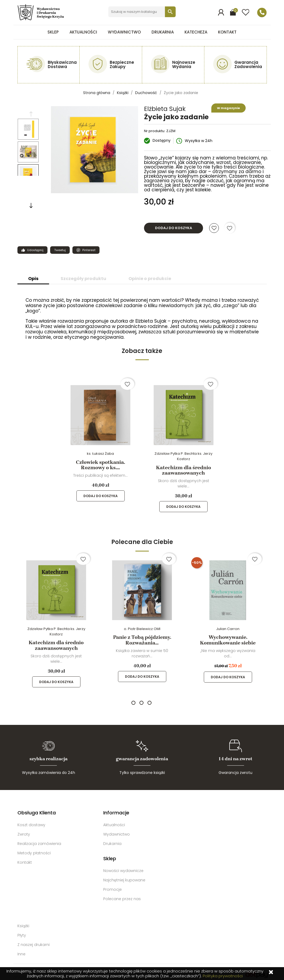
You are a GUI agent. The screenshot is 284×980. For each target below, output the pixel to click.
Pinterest (84, 250)
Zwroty (24, 829)
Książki (23, 921)
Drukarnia (163, 32)
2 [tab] (141, 697)
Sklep (53, 32)
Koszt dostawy (31, 819)
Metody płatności (34, 848)
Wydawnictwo (124, 32)
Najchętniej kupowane (124, 875)
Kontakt (227, 32)
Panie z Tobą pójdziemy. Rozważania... (142, 640)
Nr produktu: (155, 131)
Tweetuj (58, 250)
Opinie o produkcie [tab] (150, 279)
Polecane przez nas (122, 893)
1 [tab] (133, 697)
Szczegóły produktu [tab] (83, 279)
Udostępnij (30, 250)
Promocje (113, 884)
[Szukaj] (142, 12)
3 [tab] (150, 697)
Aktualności (83, 32)
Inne (21, 949)
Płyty (22, 930)
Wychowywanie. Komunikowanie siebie (228, 640)
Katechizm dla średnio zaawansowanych (184, 470)
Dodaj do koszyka (174, 228)
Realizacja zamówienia (39, 838)
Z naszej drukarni (34, 939)
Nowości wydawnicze (123, 865)
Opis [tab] (33, 279)
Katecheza (196, 32)
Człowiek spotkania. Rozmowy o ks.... (100, 465)
